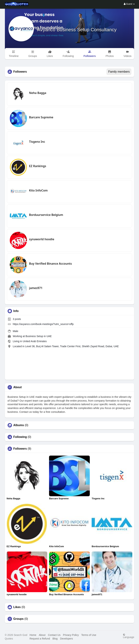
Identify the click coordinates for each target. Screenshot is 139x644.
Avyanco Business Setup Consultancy (77, 30)
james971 (36, 288)
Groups (19, 619)
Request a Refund (40, 639)
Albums (19, 425)
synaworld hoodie (42, 239)
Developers (67, 639)
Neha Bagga (38, 93)
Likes (17, 607)
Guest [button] (129, 4)
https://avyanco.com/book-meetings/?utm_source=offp (43, 324)
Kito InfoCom (38, 190)
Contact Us (54, 635)
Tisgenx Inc (37, 142)
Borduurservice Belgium (46, 215)
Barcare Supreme (41, 117)
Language (129, 636)
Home (33, 635)
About (42, 635)
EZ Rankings (38, 166)
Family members (119, 72)
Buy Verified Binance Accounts (50, 264)
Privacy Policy (71, 635)
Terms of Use (89, 635)
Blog (55, 639)
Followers (20, 449)
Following (20, 437)
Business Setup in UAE (39, 336)
